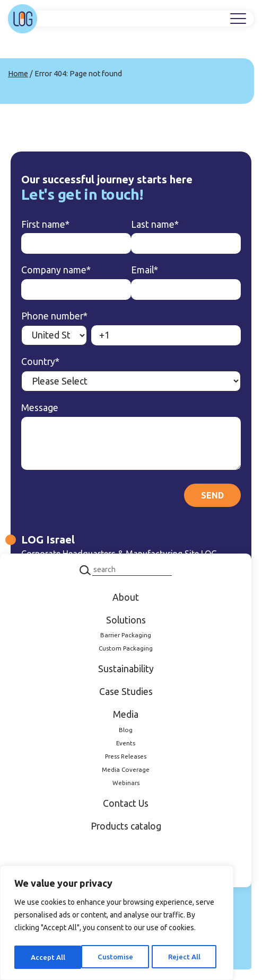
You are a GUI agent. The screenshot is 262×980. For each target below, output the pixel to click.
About (126, 597)
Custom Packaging (126, 648)
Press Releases (126, 756)
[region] (117, 924)
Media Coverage (126, 769)
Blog (126, 730)
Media (126, 714)
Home (18, 74)
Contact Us (126, 803)
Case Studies (126, 692)
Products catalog (126, 826)
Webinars (126, 783)
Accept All (186, 957)
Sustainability (126, 669)
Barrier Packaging (126, 635)
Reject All (117, 957)
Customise (48, 957)
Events (126, 743)
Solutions (126, 620)
